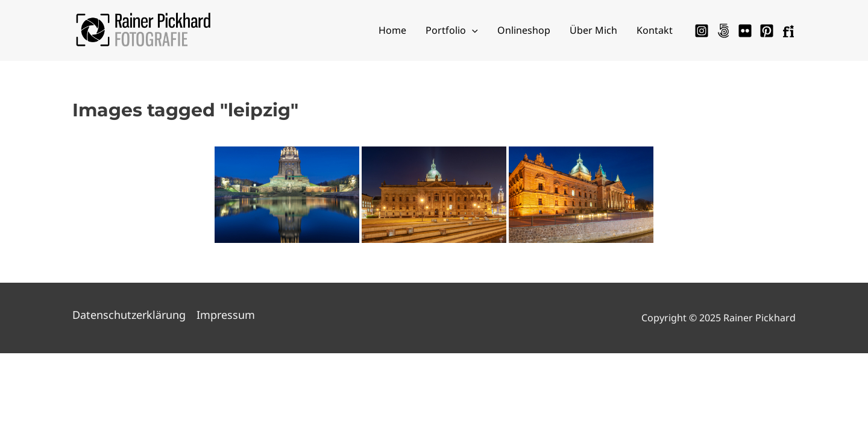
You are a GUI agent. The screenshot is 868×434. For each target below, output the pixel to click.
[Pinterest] (767, 31)
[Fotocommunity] (788, 31)
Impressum (226, 315)
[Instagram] (702, 31)
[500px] (723, 31)
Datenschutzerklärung (129, 315)
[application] (472, 30)
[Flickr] (745, 31)
